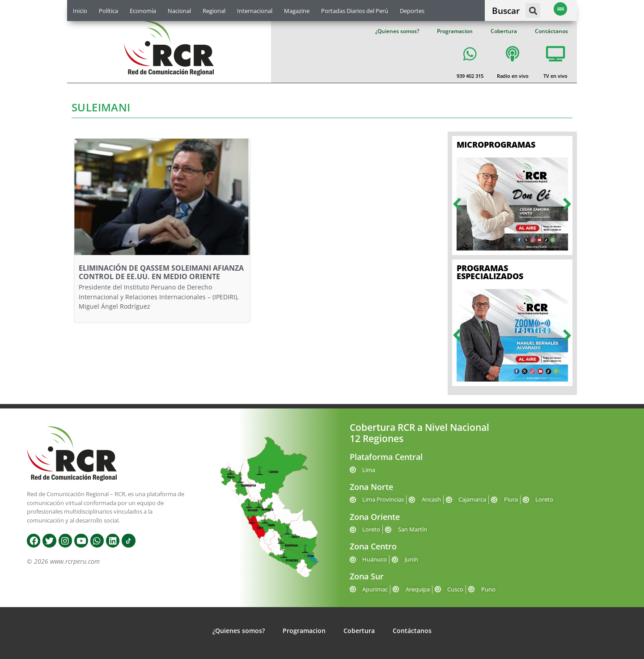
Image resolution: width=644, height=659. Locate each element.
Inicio (80, 11)
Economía (143, 11)
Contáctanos (551, 31)
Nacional (179, 11)
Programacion (455, 31)
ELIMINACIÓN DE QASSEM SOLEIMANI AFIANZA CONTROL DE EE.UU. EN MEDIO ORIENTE (161, 272)
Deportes (412, 11)
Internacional (255, 11)
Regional (214, 11)
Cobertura (504, 31)
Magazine (297, 11)
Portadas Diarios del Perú (355, 11)
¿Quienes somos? (397, 31)
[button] (533, 11)
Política (108, 11)
